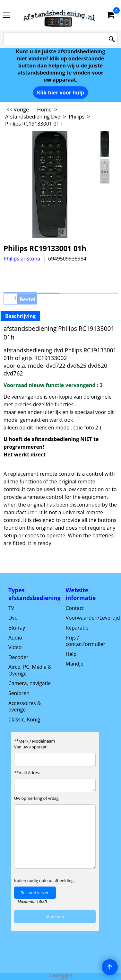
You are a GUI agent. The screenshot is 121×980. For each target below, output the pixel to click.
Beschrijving (20, 316)
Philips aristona (22, 259)
